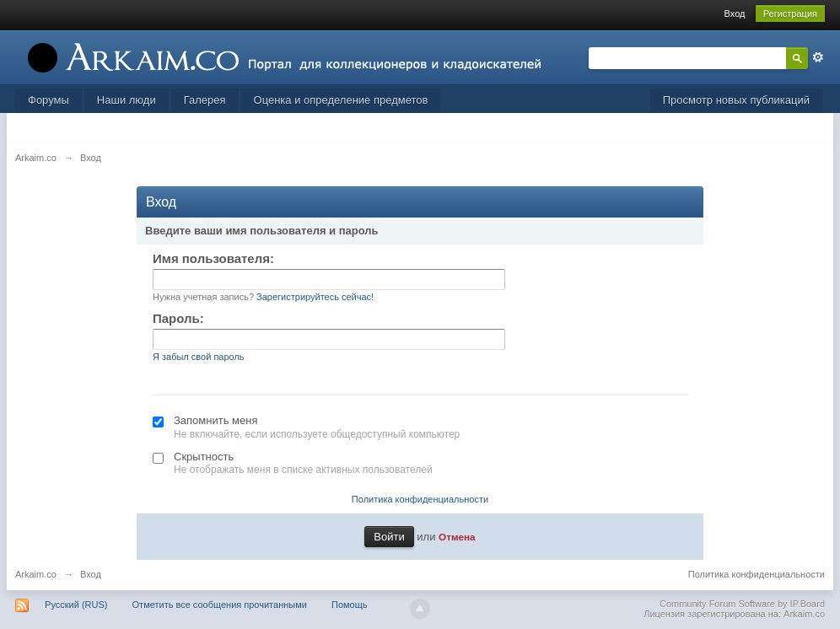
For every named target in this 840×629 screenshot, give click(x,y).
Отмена (457, 537)
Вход (735, 13)
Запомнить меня (215, 420)
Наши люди (127, 100)
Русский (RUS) (76, 605)
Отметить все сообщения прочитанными (220, 605)
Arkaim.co (36, 574)
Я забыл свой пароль (199, 357)
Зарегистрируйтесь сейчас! (315, 297)
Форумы (48, 100)
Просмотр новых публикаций (736, 100)
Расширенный (818, 57)
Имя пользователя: (213, 258)
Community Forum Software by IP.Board (742, 604)
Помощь (350, 605)
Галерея (205, 100)
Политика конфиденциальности (420, 499)
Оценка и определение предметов (341, 100)
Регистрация (790, 13)
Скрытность (204, 457)
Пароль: (178, 318)
